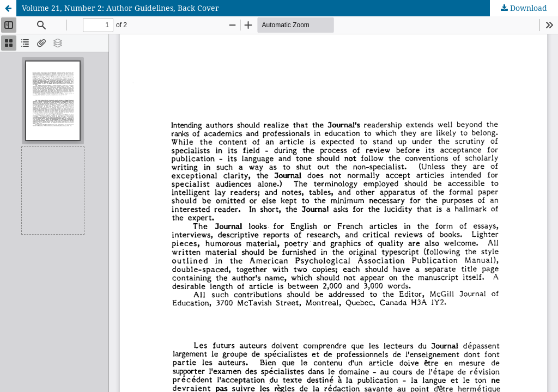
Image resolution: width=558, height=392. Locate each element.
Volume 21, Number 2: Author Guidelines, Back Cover (120, 8)
